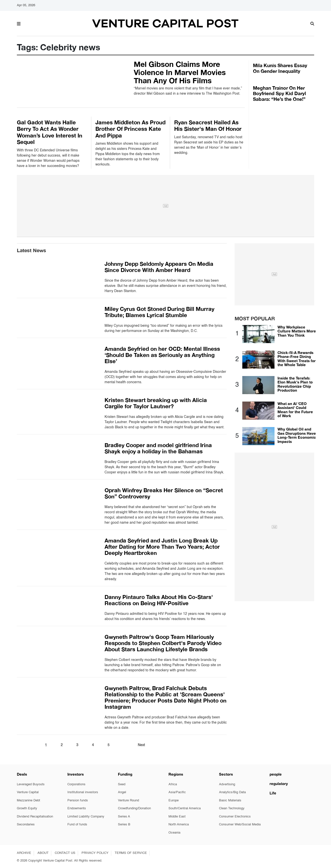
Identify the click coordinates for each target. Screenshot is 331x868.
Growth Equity (27, 808)
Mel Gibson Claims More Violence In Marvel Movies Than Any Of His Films (180, 72)
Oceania (174, 833)
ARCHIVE (24, 853)
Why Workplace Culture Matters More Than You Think (297, 331)
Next (141, 745)
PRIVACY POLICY (95, 853)
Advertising (227, 784)
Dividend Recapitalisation (35, 817)
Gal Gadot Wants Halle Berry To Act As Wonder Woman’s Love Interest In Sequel (50, 132)
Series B (124, 825)
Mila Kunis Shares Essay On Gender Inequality (280, 68)
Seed (122, 784)
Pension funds (78, 800)
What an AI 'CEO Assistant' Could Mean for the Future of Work (295, 410)
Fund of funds (77, 825)
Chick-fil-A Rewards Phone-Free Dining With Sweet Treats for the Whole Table (297, 359)
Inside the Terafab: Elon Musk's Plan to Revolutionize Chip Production (295, 384)
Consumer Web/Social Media (240, 825)
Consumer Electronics (235, 817)
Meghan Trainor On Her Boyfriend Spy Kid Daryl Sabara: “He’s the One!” (279, 94)
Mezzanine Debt (28, 800)
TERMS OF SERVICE (131, 853)
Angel (122, 792)
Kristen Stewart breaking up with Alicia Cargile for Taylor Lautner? (156, 403)
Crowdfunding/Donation (134, 808)
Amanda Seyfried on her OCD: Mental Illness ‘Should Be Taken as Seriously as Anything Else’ (162, 355)
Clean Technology (232, 808)
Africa (173, 784)
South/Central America (185, 808)
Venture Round (128, 800)
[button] (19, 23)
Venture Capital (28, 792)
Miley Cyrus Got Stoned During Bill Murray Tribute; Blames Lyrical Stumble (159, 312)
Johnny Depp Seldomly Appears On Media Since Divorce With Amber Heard (159, 267)
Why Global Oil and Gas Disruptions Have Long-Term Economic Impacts (297, 435)
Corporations (76, 784)
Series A (124, 817)
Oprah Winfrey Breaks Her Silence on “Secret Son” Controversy (164, 493)
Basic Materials (230, 800)
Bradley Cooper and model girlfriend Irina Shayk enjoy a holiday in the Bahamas (158, 448)
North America (179, 825)
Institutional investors (83, 792)
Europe (174, 800)
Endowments (77, 808)
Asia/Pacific (177, 792)
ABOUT (43, 853)
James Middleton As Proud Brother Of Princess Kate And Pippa (130, 129)
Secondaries (26, 825)
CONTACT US (65, 853)
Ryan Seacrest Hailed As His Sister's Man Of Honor (208, 126)
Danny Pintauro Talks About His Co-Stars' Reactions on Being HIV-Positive (159, 600)
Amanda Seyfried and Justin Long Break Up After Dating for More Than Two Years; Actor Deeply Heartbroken (162, 547)
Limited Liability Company (86, 817)
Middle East (177, 817)
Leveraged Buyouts (31, 784)
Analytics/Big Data (232, 792)
